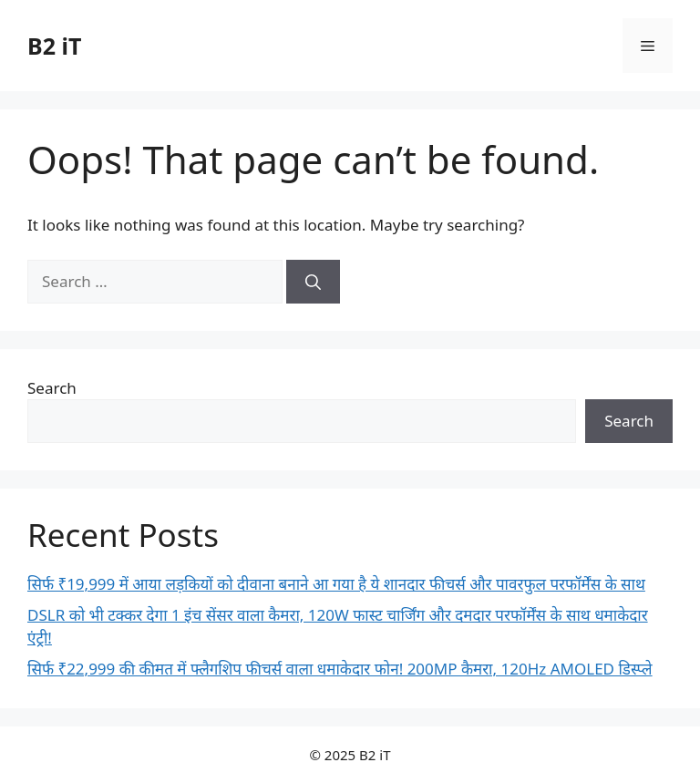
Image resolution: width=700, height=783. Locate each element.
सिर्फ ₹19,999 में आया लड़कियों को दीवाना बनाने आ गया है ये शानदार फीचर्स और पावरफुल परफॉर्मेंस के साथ (336, 584)
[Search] (313, 282)
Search (52, 388)
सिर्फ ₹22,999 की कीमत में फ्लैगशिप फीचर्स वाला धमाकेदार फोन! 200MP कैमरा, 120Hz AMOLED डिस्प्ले (340, 669)
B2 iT (54, 46)
